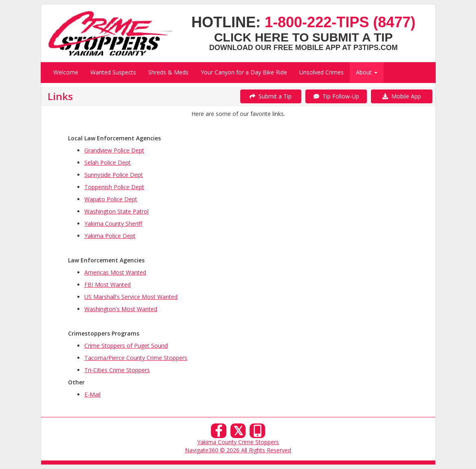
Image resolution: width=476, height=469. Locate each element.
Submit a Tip (271, 96)
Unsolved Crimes (321, 72)
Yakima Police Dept (110, 236)
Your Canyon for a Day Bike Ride (244, 72)
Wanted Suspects (113, 72)
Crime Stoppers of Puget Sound (126, 346)
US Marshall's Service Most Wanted (131, 297)
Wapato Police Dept (111, 199)
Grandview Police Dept (114, 150)
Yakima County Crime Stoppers (238, 442)
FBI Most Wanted (107, 285)
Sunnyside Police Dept (114, 175)
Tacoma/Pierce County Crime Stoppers (136, 358)
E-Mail (92, 394)
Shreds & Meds (168, 72)
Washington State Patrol (116, 211)
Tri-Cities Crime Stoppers (117, 370)
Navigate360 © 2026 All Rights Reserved (238, 450)
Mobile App (402, 96)
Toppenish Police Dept (114, 187)
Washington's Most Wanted (121, 309)
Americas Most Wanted (115, 272)
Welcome (66, 72)
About (367, 72)
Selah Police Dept (107, 163)
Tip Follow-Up (336, 96)
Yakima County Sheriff (113, 224)
